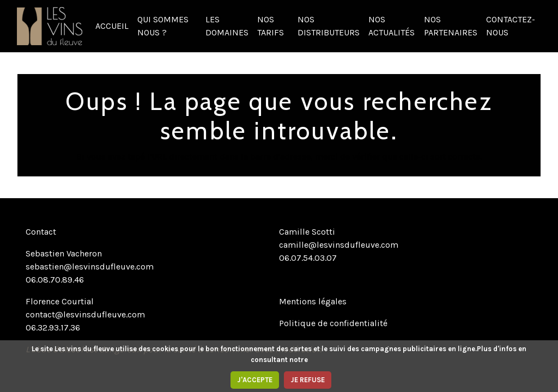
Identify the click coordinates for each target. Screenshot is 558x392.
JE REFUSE (308, 380)
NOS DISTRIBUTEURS (329, 26)
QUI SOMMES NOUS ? (163, 26)
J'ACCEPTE (255, 380)
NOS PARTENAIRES (451, 26)
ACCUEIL (112, 26)
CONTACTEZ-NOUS (511, 26)
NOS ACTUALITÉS (392, 26)
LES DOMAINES (227, 26)
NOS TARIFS (271, 26)
